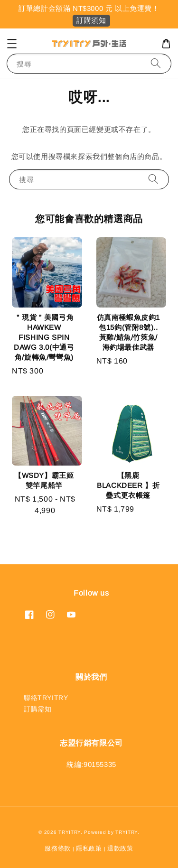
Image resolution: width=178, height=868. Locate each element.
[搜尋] (156, 63)
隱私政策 (89, 848)
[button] (12, 44)
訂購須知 (91, 20)
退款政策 (120, 848)
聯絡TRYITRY (46, 698)
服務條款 (58, 848)
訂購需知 (37, 709)
